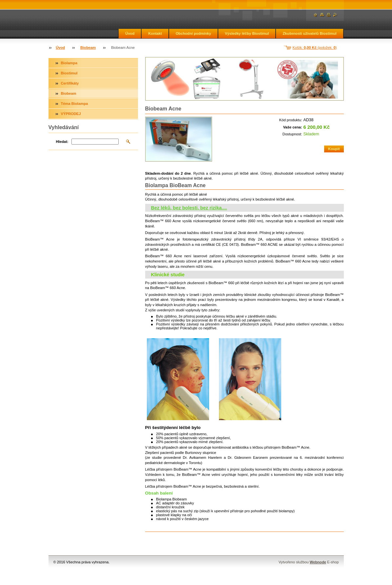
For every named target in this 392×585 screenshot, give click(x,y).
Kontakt (155, 33)
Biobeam (88, 48)
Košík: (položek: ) (315, 48)
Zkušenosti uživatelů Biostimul (309, 33)
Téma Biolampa (75, 104)
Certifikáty (70, 83)
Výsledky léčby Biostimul (247, 33)
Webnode (318, 562)
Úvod (130, 33)
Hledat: (62, 142)
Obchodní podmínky (193, 33)
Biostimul (69, 73)
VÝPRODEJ (71, 114)
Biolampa (69, 63)
